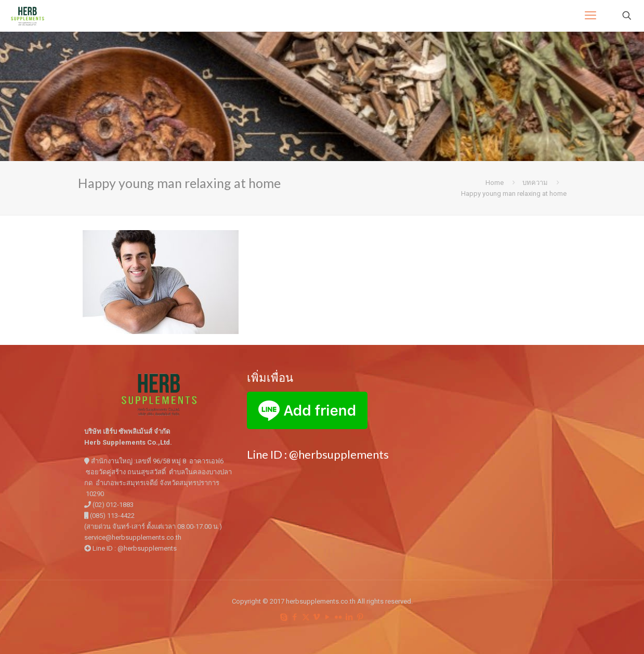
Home (495, 183)
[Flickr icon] (339, 617)
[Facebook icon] (295, 617)
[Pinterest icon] (360, 617)
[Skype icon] (284, 617)
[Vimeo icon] (317, 617)
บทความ (535, 183)
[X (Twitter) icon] (306, 617)
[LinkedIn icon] (350, 617)
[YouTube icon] (328, 617)
